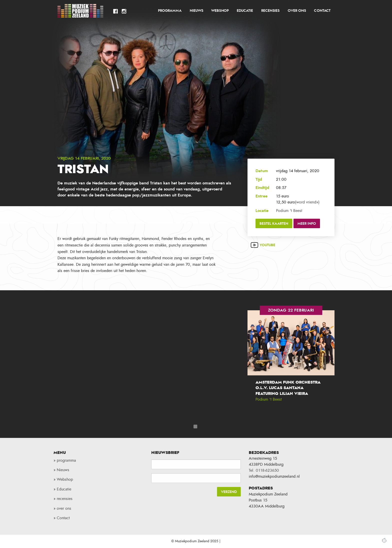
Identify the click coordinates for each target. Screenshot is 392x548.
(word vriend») (307, 202)
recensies (270, 11)
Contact (322, 11)
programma (170, 11)
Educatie (245, 11)
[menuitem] (170, 11)
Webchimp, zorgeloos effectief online (384, 540)
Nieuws (196, 11)
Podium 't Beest (289, 211)
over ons (297, 11)
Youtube (267, 245)
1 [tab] (195, 427)
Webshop (220, 11)
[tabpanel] (291, 360)
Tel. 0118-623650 (264, 470)
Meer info (307, 224)
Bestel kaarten (274, 224)
